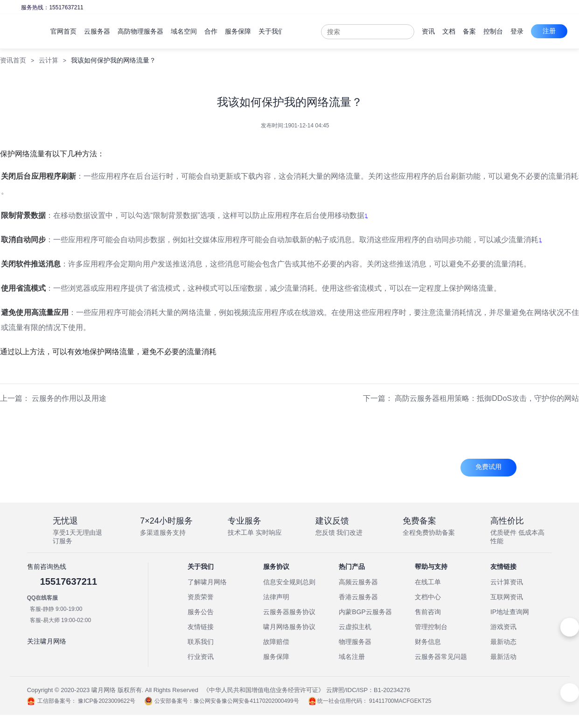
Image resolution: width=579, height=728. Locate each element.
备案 (504, 31)
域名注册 (352, 657)
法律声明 (276, 597)
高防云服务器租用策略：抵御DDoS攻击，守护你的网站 (487, 398)
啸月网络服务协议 (289, 627)
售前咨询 (428, 612)
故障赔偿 (276, 642)
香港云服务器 (358, 597)
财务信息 (428, 642)
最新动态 (503, 642)
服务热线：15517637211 (52, 7)
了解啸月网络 (207, 582)
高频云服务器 (358, 582)
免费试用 (488, 467)
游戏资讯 (503, 627)
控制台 (528, 31)
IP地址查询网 (510, 612)
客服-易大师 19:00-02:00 (60, 620)
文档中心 (428, 597)
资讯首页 (13, 60)
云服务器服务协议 (289, 612)
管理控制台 (431, 627)
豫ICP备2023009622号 (107, 701)
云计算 (49, 60)
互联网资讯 (507, 597)
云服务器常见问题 (441, 657)
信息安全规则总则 (289, 582)
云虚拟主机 (355, 627)
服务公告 (201, 612)
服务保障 (276, 657)
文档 (484, 31)
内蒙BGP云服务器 (365, 612)
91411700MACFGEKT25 (400, 701)
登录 (552, 31)
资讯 (463, 31)
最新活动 (503, 657)
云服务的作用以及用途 (69, 398)
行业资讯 (201, 657)
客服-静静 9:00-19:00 (56, 609)
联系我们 (201, 642)
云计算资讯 (507, 582)
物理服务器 (355, 642)
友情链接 (201, 627)
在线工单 (428, 582)
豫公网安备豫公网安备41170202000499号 (246, 701)
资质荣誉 (201, 597)
